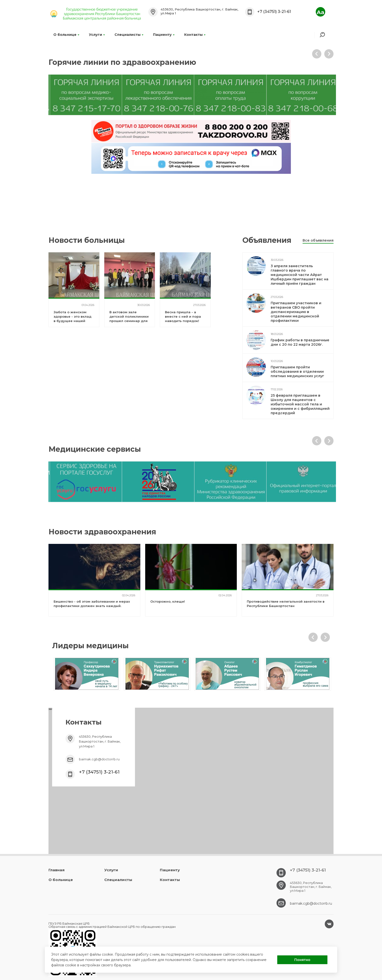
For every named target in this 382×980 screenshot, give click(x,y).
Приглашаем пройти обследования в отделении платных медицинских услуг (297, 372)
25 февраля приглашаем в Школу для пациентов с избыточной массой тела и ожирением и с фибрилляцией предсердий (300, 404)
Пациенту (164, 35)
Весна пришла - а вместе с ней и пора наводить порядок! (183, 316)
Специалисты (129, 35)
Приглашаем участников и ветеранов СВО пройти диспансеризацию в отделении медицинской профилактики (296, 312)
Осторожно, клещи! (168, 601)
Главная (57, 870)
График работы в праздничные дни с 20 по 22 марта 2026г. (300, 342)
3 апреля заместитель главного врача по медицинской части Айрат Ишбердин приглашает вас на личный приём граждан (300, 275)
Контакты (195, 35)
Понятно (302, 960)
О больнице (66, 35)
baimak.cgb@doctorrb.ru (99, 759)
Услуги (97, 35)
